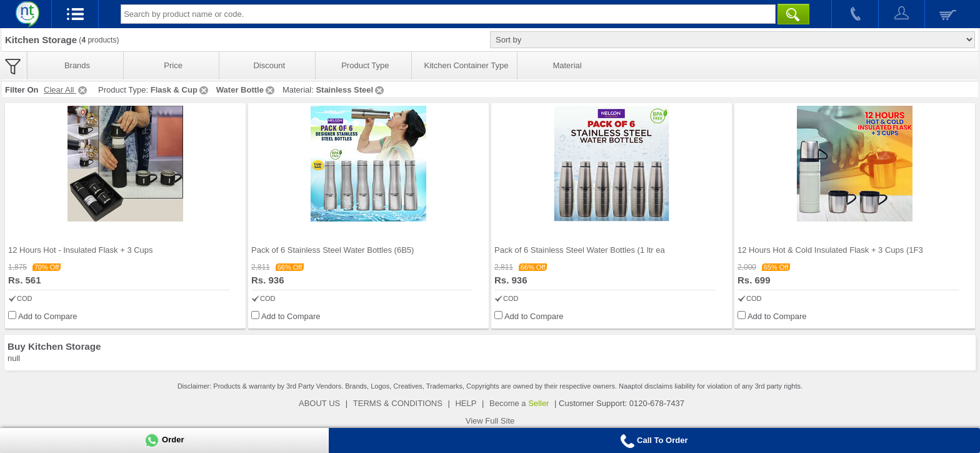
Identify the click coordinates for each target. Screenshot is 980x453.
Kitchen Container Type (467, 65)
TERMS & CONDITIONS (398, 403)
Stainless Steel (351, 90)
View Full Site (490, 421)
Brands (77, 65)
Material (567, 65)
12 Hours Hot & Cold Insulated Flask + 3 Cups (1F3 (830, 250)
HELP (466, 403)
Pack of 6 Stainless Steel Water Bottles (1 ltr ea (580, 250)
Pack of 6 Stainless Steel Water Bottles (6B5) (332, 250)
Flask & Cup (180, 90)
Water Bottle (246, 90)
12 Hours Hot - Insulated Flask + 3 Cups (81, 250)
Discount (269, 65)
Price (173, 65)
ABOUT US (319, 403)
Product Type (365, 65)
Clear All (66, 90)
